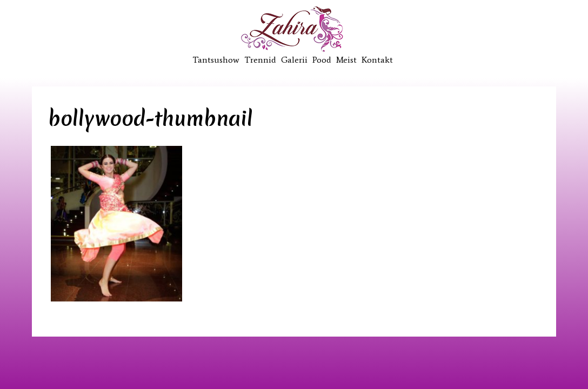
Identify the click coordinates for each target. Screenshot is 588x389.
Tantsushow (216, 60)
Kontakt (377, 60)
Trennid (260, 60)
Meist (346, 60)
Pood (322, 60)
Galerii (294, 60)
